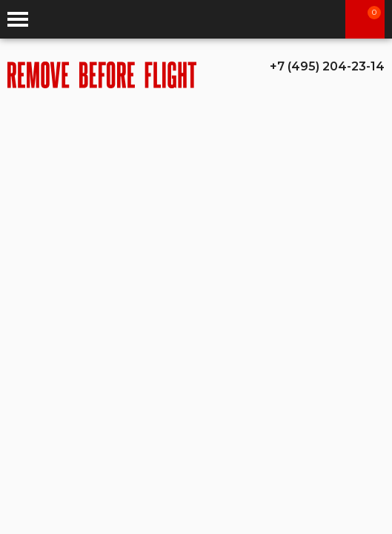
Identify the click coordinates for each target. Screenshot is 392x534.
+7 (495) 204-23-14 (327, 66)
